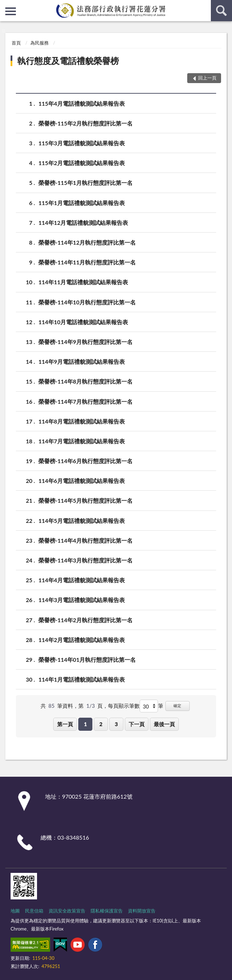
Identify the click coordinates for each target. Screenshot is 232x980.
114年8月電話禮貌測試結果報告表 (82, 421)
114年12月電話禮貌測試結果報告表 (83, 223)
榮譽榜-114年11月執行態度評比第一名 (87, 262)
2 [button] (101, 724)
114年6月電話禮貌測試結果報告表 (82, 481)
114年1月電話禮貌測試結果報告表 (82, 679)
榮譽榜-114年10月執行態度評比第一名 (87, 302)
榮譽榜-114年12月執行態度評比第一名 (87, 242)
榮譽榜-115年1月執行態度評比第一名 (86, 183)
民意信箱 (34, 911)
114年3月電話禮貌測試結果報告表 (82, 600)
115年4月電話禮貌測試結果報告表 (82, 103)
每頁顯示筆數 (124, 706)
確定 (177, 705)
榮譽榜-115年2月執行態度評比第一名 (86, 123)
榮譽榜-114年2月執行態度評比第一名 (86, 620)
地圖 (15, 911)
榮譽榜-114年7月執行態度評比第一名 (86, 401)
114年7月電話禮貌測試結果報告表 (82, 441)
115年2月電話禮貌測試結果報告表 (82, 163)
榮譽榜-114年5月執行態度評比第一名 (86, 500)
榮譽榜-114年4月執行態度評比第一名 (86, 540)
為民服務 (39, 43)
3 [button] (117, 724)
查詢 (221, 11)
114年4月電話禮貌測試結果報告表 (82, 580)
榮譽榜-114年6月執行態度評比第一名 (86, 461)
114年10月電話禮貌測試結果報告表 (83, 322)
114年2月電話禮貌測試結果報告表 (82, 640)
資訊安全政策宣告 (67, 911)
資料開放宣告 (142, 911)
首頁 (16, 43)
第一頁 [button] (65, 724)
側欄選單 (11, 11)
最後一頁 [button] (164, 724)
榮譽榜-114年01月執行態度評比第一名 (87, 660)
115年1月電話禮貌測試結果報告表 (82, 203)
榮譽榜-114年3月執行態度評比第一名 (86, 560)
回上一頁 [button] (207, 78)
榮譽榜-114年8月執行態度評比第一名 (86, 381)
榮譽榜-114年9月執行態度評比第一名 (86, 342)
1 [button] (86, 724)
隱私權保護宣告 (107, 911)
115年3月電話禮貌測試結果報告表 (82, 143)
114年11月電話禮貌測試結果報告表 (83, 282)
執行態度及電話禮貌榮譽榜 (68, 61)
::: (6, 5)
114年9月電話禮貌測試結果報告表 (82, 361)
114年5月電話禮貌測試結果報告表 (82, 521)
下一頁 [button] (137, 724)
